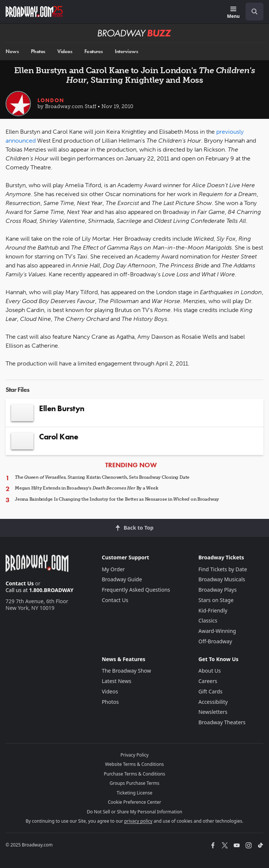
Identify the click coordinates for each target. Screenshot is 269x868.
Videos (65, 51)
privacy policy (138, 821)
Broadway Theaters (222, 722)
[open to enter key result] (255, 12)
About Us (210, 671)
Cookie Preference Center (134, 802)
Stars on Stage (216, 600)
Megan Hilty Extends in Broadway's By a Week (86, 488)
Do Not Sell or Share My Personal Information (135, 812)
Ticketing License (134, 793)
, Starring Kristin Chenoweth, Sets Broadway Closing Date (102, 477)
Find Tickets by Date (223, 569)
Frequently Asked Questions (136, 590)
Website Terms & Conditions (134, 764)
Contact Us (20, 583)
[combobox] (252, 12)
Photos (38, 51)
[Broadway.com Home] (34, 12)
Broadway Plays (218, 590)
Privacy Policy (134, 755)
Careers (208, 681)
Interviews (126, 51)
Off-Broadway (215, 641)
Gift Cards (210, 691)
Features (94, 51)
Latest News (117, 681)
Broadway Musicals (222, 579)
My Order (113, 569)
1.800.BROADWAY (51, 590)
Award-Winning (217, 631)
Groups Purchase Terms (134, 783)
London (51, 100)
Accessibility (213, 702)
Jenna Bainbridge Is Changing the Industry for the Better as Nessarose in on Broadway (117, 499)
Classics (208, 620)
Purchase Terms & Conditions (134, 774)
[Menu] (233, 13)
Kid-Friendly (213, 610)
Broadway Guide (122, 579)
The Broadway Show (127, 671)
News (12, 51)
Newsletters (213, 712)
